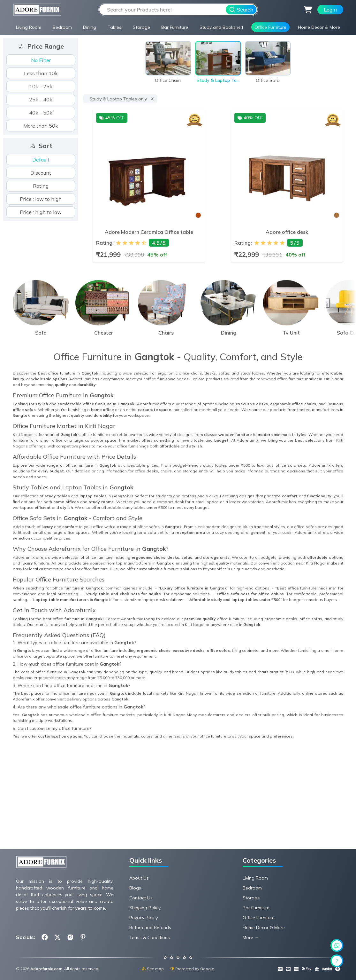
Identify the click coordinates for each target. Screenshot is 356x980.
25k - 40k (41, 99)
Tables (114, 27)
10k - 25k (41, 86)
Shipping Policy (145, 908)
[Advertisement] (178, 801)
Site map (153, 969)
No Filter (41, 60)
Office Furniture (270, 27)
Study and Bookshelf (221, 27)
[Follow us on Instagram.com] (70, 937)
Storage (141, 27)
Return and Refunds (150, 928)
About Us (139, 878)
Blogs (135, 888)
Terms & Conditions (150, 937)
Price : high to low (41, 212)
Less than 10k (41, 73)
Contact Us (141, 898)
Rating (41, 186)
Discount (41, 173)
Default (41, 160)
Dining (90, 27)
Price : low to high (41, 199)
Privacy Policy (144, 918)
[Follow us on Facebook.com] (45, 937)
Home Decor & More (319, 27)
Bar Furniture (175, 27)
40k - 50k (41, 113)
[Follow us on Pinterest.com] (83, 937)
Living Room (29, 27)
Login (330, 10)
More (248, 937)
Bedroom (62, 27)
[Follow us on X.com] (57, 937)
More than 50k (41, 126)
